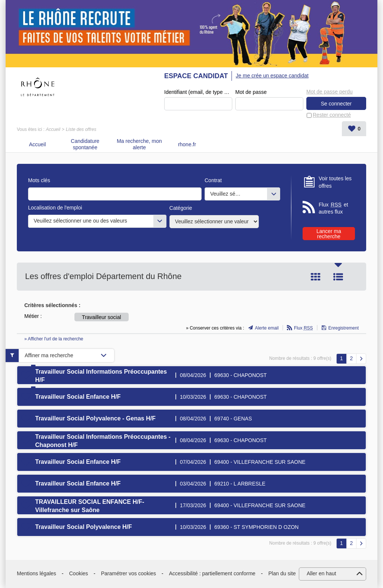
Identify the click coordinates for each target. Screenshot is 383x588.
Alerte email (267, 328)
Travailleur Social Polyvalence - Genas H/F (95, 418)
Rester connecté (332, 115)
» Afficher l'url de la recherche (54, 339)
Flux (304, 328)
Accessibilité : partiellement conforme (212, 573)
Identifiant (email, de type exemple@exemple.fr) (198, 92)
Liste (338, 277)
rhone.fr (187, 144)
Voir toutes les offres (335, 182)
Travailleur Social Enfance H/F (78, 397)
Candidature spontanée (85, 144)
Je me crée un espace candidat (272, 76)
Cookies (79, 573)
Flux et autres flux (333, 208)
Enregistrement (344, 328)
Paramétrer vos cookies (128, 573)
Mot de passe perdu (330, 92)
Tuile (316, 277)
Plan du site (282, 573)
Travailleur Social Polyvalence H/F (84, 527)
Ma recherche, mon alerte (139, 144)
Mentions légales (36, 573)
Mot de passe (251, 92)
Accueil (53, 129)
